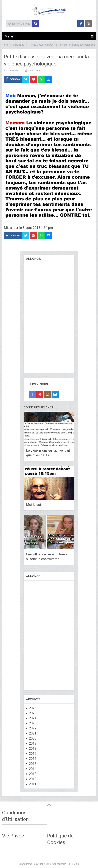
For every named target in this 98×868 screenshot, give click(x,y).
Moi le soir (34, 505)
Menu (9, 36)
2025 (33, 713)
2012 (33, 779)
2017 (33, 754)
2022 (33, 728)
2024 (33, 718)
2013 (33, 774)
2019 (33, 743)
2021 (33, 733)
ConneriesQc (13, 70)
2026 (33, 708)
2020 (33, 738)
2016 (33, 759)
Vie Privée (13, 836)
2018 (33, 749)
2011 (33, 784)
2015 (33, 764)
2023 (33, 723)
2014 (33, 769)
